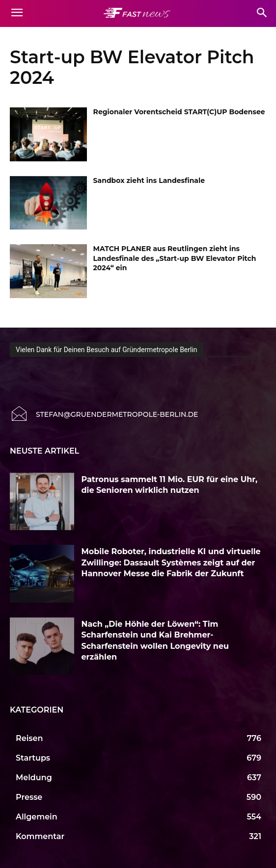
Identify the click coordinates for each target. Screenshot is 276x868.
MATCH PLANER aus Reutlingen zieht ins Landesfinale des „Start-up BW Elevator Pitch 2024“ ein (175, 258)
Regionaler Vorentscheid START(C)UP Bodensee (179, 112)
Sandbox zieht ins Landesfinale (149, 180)
